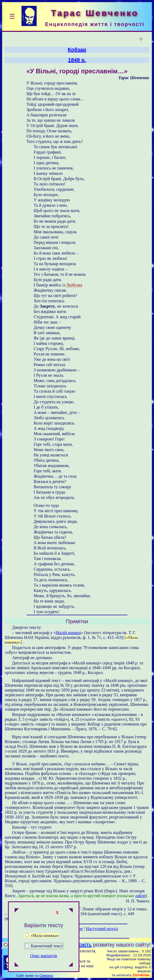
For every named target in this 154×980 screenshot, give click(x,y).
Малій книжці (68, 633)
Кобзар (77, 50)
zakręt (140, 896)
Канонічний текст (47, 946)
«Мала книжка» (42, 936)
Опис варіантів (44, 956)
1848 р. (77, 60)
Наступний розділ (102, 929)
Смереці (46, 976)
